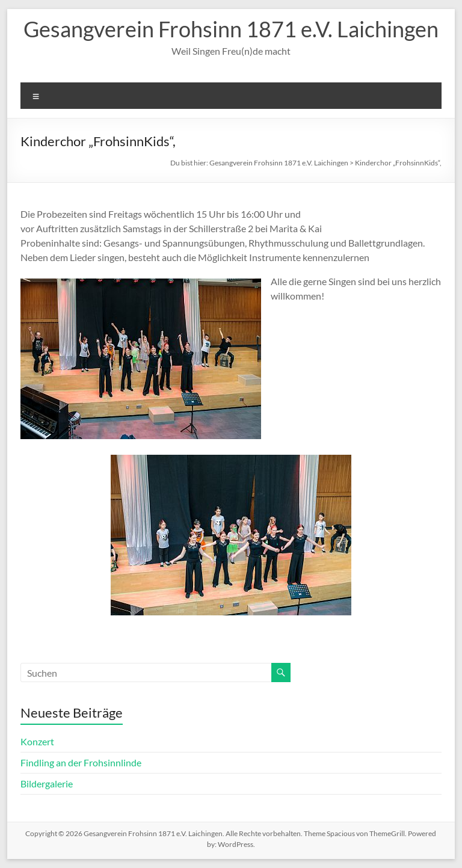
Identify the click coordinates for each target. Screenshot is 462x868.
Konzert (37, 741)
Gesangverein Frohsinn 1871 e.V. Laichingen (231, 29)
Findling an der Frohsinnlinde (81, 762)
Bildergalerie (47, 783)
